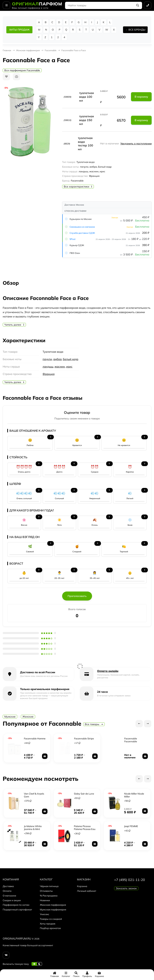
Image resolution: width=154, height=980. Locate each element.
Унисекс (45, 914)
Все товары (94, 724)
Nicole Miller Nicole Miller (134, 795)
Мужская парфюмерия (53, 909)
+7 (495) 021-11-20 (130, 879)
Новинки (45, 900)
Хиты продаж (48, 923)
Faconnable (51, 50)
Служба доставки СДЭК (82, 233)
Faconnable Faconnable (130, 740)
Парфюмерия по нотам (16, 904)
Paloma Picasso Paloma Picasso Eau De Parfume (85, 829)
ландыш (48, 367)
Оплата (7, 891)
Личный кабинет (87, 891)
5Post (72, 239)
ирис (69, 367)
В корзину (141, 97)
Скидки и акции (12, 900)
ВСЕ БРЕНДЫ (137, 30)
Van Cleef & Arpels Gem (34, 795)
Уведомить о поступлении (136, 144)
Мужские (10, 717)
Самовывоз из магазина (82, 227)
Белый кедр (71, 359)
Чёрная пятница (49, 886)
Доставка (8, 886)
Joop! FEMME (131, 826)
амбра (57, 359)
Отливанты (46, 891)
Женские (28, 717)
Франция (49, 374)
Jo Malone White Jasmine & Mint (33, 827)
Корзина (82, 886)
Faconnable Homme (35, 738)
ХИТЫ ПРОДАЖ (19, 30)
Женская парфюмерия (28, 50)
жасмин (60, 367)
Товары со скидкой (51, 919)
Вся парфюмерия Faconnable (22, 70)
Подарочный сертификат (17, 909)
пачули (47, 359)
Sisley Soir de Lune (84, 793)
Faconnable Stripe (84, 738)
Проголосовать (77, 596)
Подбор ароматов (50, 928)
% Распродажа (49, 895)
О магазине (9, 895)
